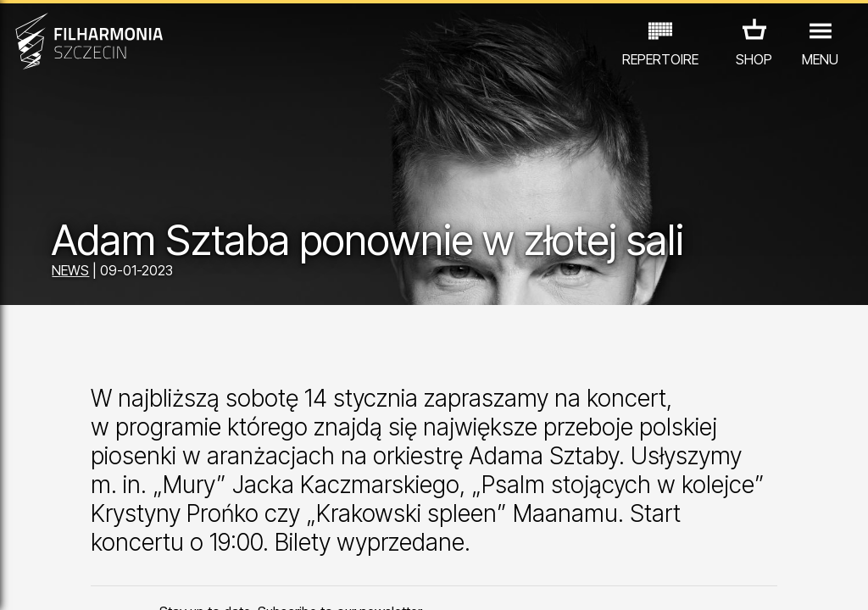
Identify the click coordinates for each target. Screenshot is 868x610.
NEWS (70, 270)
